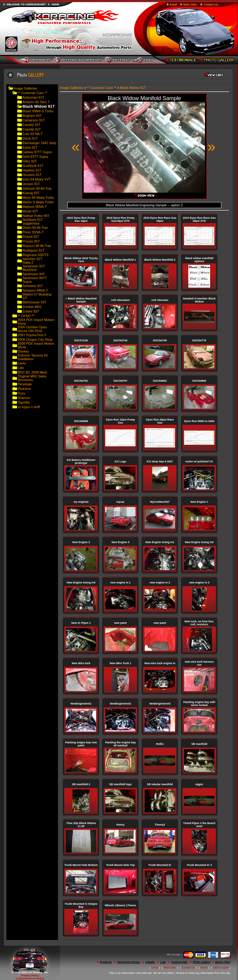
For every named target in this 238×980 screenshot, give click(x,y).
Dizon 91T (30, 138)
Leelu (22, 363)
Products (106, 962)
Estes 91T (30, 147)
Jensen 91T (31, 184)
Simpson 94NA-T (35, 290)
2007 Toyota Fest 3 (32, 335)
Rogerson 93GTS (35, 255)
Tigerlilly (24, 402)
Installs (150, 962)
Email (173, 5)
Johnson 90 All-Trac (37, 188)
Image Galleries (25, 88)
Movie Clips (223, 962)
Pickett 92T (31, 237)
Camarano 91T (34, 120)
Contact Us (211, 5)
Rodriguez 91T (33, 250)
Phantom (24, 389)
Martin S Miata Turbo (38, 202)
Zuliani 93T (31, 311)
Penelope (25, 384)
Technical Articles (129, 962)
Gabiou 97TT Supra (37, 152)
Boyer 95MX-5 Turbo (38, 111)
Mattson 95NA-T (35, 207)
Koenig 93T (31, 193)
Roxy (21, 393)
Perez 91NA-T (33, 232)
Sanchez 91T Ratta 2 (32, 261)
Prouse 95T (31, 241)
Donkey (23, 351)
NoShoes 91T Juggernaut (33, 221)
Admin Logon (221, 968)
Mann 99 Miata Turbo (38, 198)
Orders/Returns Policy (30, 978)
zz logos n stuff (29, 407)
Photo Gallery (202, 962)
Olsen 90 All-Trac (35, 228)
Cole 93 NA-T (33, 134)
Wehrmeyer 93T (34, 302)
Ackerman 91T (33, 97)
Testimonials (179, 962)
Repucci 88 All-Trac (37, 246)
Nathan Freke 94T (36, 216)
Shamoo (24, 398)
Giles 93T (30, 161)
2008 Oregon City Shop (35, 340)
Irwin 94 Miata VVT (37, 179)
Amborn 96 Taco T (36, 102)
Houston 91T (32, 175)
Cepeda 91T (32, 129)
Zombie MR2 (32, 307)
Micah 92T (30, 211)
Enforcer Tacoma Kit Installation (33, 357)
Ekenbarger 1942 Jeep (39, 143)
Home (204, 968)
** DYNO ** (26, 316)
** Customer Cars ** (32, 93)
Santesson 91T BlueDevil (34, 268)
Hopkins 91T (32, 170)
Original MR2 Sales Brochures (32, 378)
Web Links (190, 5)
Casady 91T (31, 125)
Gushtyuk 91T (33, 166)
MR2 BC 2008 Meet (32, 372)
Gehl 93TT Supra (35, 157)
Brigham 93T (32, 116)
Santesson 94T (34, 274)
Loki (21, 368)
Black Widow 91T (133, 88)
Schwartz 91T (33, 286)
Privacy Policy (30, 975)
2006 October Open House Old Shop (32, 329)
